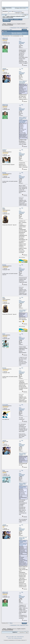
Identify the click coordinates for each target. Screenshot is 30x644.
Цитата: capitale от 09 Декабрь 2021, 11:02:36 (23, 484)
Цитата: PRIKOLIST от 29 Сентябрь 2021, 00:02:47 (23, 82)
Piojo (4, 470)
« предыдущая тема (14, 28)
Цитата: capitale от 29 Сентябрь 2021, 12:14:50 (23, 118)
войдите (10, 11)
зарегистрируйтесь (18, 11)
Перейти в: (15, 632)
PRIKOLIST (5, 38)
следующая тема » (24, 28)
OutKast (4, 150)
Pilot (4, 208)
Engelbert (19, 24)
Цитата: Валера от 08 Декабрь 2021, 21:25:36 (23, 454)
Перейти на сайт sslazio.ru (18, 6)
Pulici (4, 334)
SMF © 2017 (14, 637)
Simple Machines (20, 637)
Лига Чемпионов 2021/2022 (22, 42)
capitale (4, 69)
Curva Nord (5, 405)
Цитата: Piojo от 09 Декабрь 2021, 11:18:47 (23, 538)
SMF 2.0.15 (9, 637)
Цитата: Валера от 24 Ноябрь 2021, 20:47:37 (23, 311)
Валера (4, 173)
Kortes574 (23, 24)
